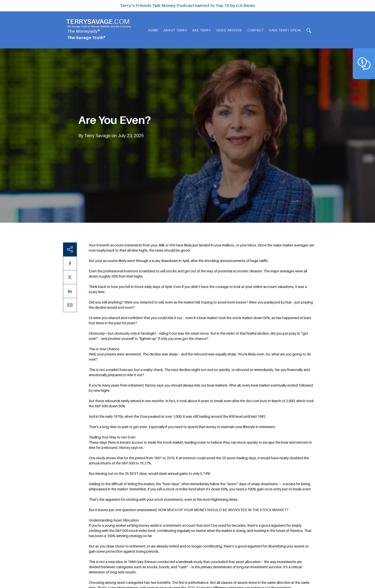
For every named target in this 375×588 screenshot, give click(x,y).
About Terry (175, 30)
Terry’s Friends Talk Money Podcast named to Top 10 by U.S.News (188, 5)
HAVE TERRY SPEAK (285, 30)
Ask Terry (202, 30)
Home (153, 30)
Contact (255, 30)
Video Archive (229, 30)
